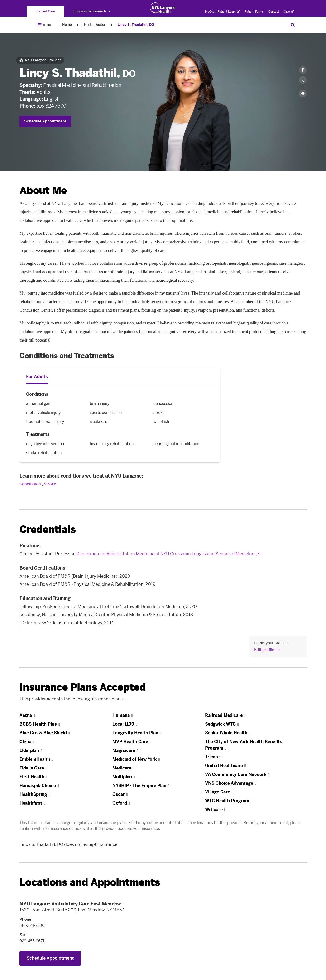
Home (67, 25)
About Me (43, 190)
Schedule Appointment (45, 121)
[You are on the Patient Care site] (46, 11)
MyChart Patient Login (222, 12)
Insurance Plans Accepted (83, 687)
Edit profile (264, 650)
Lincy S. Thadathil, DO (136, 25)
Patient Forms (254, 12)
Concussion (31, 484)
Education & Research (92, 11)
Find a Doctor (95, 25)
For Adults (37, 377)
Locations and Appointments (90, 882)
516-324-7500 (51, 106)
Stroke (50, 484)
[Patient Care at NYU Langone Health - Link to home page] (163, 8)
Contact (274, 12)
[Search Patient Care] (293, 25)
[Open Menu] (44, 25)
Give (289, 12)
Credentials (48, 529)
